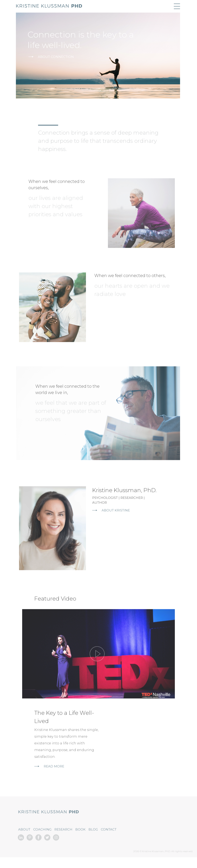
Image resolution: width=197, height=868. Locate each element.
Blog (93, 840)
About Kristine (111, 520)
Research (63, 840)
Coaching (42, 840)
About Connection (51, 57)
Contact (109, 840)
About (24, 840)
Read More (49, 776)
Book (80, 840)
